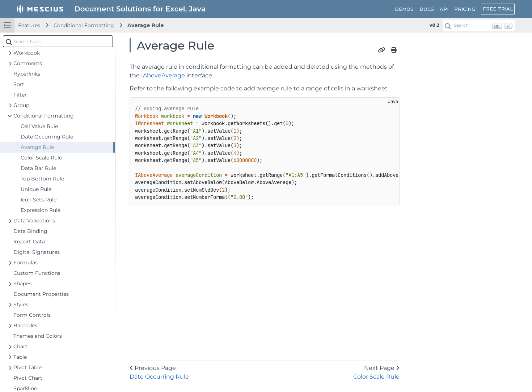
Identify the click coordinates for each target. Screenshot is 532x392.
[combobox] (58, 41)
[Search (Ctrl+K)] (479, 25)
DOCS (427, 9)
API (444, 9)
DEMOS (404, 9)
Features (29, 25)
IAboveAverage (163, 75)
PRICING (465, 9)
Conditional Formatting (84, 25)
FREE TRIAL (498, 9)
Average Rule (146, 25)
